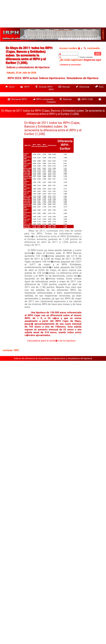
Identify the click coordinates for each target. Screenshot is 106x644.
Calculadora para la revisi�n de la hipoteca (51, 341)
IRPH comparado (44, 99)
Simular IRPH (44, 87)
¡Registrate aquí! (92, 60)
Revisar (64, 87)
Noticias (66, 99)
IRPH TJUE (85, 99)
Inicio (10, 87)
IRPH (25, 87)
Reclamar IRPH (18, 99)
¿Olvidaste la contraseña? (70, 65)
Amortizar (83, 87)
